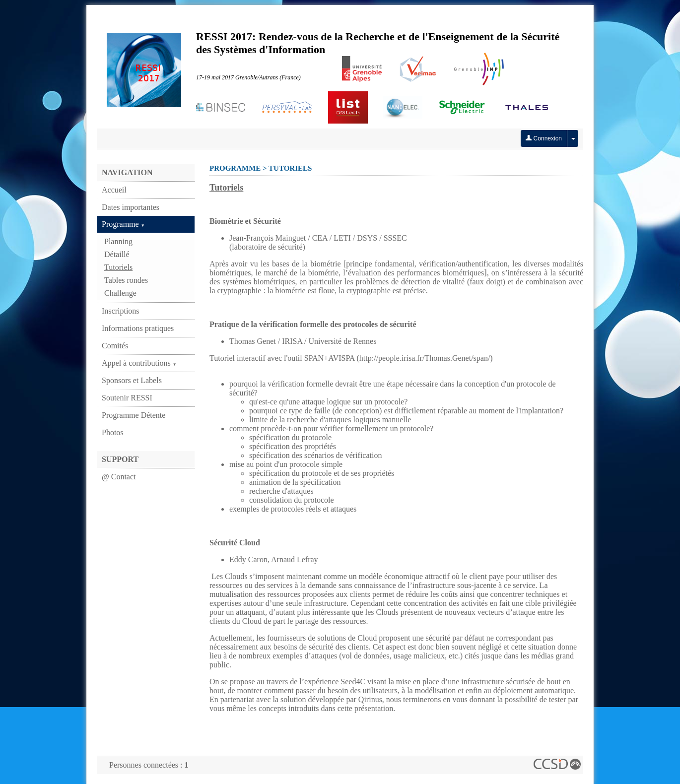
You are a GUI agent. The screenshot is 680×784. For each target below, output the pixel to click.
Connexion (544, 138)
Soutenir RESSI (127, 398)
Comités (115, 346)
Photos (113, 432)
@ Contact (119, 477)
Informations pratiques (138, 328)
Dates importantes (131, 207)
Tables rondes (126, 280)
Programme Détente (134, 415)
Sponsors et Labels (132, 380)
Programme (123, 224)
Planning (118, 241)
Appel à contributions (139, 363)
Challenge (120, 293)
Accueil (114, 190)
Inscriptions (121, 311)
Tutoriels (118, 267)
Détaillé (117, 254)
